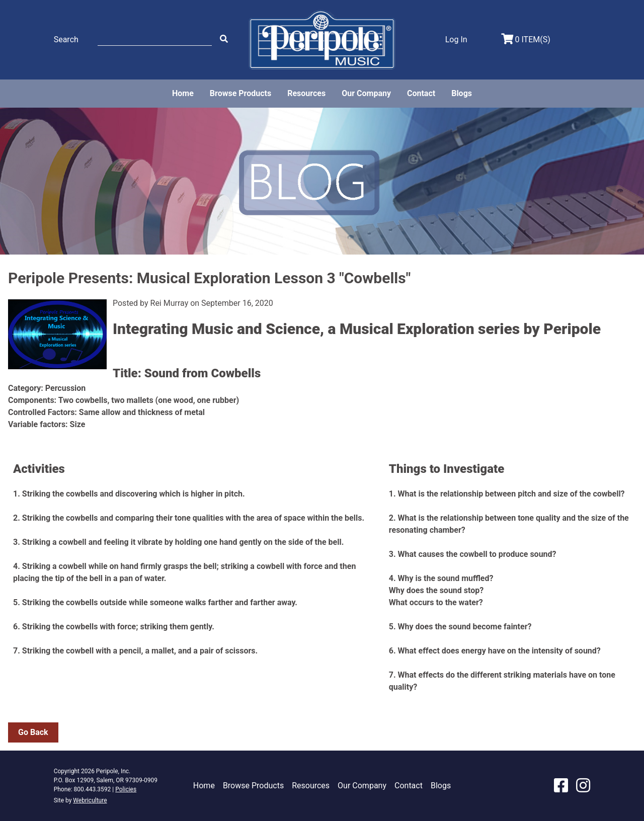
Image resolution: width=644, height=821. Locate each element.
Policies (126, 789)
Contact (421, 93)
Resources (306, 93)
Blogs (462, 93)
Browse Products (240, 93)
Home (183, 93)
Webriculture (90, 800)
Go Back (33, 732)
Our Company (366, 93)
